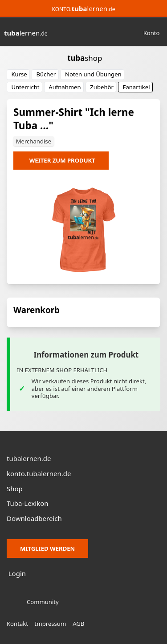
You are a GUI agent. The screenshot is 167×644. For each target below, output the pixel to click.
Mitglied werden (47, 549)
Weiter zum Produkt (62, 160)
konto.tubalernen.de (39, 473)
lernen (26, 33)
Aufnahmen (65, 87)
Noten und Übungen (93, 74)
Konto (152, 33)
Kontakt (17, 624)
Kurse (19, 74)
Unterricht (25, 87)
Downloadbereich (34, 518)
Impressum (50, 624)
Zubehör (102, 87)
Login (17, 573)
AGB (78, 624)
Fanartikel (136, 87)
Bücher (46, 74)
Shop (15, 489)
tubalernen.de (29, 458)
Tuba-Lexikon (28, 503)
